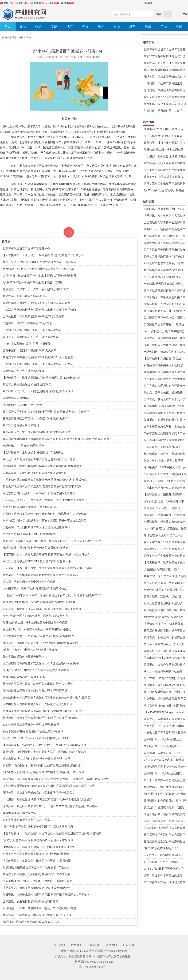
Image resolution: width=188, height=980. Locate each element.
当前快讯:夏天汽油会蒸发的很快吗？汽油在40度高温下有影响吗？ (164, 284)
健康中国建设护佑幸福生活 (19, 813)
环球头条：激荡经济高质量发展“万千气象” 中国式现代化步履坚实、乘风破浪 (50, 806)
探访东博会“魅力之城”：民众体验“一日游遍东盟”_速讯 (36, 759)
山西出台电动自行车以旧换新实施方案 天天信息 (164, 488)
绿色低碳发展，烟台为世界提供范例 (164, 814)
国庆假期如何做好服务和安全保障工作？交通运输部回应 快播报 (42, 663)
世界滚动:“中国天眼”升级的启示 (22, 405)
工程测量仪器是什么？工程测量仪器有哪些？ (164, 318)
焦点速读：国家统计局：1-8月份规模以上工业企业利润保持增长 (164, 111)
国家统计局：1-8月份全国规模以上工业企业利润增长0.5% (164, 774)
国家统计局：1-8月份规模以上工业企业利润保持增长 (164, 740)
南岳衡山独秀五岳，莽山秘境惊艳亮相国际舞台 (164, 311)
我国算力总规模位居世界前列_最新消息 (27, 384)
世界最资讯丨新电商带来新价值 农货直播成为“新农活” (36, 888)
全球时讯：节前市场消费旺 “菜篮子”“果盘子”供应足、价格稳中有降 (164, 209)
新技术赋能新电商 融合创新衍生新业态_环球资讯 (33, 731)
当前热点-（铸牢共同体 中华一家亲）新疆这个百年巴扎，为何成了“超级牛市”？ (52, 541)
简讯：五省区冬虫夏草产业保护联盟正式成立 (164, 184)
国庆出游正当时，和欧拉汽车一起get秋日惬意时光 (164, 658)
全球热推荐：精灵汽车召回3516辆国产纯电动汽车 (33, 316)
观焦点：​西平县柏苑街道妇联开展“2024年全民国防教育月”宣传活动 (164, 393)
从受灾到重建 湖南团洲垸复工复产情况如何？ (31, 507)
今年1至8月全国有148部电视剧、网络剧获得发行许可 (35, 616)
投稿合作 (94, 945)
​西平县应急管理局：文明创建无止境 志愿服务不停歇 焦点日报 (164, 583)
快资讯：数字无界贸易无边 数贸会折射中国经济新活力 (165, 733)
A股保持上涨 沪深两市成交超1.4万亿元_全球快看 (165, 474)
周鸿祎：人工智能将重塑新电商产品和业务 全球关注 (164, 230)
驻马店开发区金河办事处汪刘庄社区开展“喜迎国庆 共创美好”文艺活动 (46, 412)
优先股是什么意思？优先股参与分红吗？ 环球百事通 (35, 691)
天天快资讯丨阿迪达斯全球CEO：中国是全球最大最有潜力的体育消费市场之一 (164, 855)
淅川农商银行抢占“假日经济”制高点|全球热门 (164, 706)
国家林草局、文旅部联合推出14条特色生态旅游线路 (35, 473)
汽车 (132, 27)
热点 (38, 27)
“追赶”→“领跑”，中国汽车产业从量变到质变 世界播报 (36, 670)
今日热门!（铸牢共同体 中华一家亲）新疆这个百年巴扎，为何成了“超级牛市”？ (52, 595)
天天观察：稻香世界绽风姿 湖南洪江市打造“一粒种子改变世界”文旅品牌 (47, 799)
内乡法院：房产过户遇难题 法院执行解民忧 (165, 576)
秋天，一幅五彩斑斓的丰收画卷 (163, 671)
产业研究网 (96, 951)
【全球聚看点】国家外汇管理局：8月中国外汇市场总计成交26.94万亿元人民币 (164, 495)
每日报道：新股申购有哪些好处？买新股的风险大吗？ (164, 420)
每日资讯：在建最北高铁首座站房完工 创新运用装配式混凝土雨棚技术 (46, 895)
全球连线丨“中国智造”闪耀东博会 (23, 446)
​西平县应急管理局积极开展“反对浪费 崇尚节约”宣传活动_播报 (164, 604)
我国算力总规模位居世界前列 (21, 425)
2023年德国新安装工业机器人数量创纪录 (164, 883)
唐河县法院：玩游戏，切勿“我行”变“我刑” (162, 597)
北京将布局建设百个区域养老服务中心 (26, 248)
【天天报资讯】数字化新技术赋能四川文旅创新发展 (164, 563)
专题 (54, 27)
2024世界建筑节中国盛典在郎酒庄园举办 (28, 820)
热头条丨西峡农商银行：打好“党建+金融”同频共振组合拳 (164, 644)
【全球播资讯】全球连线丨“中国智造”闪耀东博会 (33, 453)
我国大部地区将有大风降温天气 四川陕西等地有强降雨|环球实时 (42, 487)
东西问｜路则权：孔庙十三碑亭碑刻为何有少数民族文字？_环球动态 (45, 514)
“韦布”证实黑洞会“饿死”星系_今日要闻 (27, 344)
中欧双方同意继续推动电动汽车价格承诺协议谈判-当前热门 (39, 310)
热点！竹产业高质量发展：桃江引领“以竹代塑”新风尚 (36, 854)
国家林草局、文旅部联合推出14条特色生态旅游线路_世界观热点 (42, 466)
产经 (164, 27)
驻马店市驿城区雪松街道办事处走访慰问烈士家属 (164, 631)
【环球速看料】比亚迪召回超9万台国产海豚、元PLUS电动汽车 (42, 378)
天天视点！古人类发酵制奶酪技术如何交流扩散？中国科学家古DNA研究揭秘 (165, 665)
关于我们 (59, 945)
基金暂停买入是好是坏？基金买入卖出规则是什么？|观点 (38, 684)
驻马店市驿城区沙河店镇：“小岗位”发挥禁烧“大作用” (36, 418)
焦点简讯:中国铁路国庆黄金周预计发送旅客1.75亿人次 (36, 867)
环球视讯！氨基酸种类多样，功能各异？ (164, 338)
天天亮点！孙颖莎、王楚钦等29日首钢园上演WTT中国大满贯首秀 (43, 500)
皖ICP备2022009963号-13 (94, 967)
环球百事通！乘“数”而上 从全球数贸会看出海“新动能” (36, 548)
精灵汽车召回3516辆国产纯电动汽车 (25, 296)
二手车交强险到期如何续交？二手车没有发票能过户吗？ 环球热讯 (164, 434)
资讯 (23, 27)
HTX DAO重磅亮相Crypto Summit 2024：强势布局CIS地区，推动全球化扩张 (164, 712)
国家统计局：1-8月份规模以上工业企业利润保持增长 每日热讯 (164, 746)
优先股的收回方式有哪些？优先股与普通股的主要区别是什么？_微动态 (46, 697)
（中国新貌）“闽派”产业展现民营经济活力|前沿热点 (35, 589)
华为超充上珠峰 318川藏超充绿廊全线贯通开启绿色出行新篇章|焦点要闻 (165, 481)
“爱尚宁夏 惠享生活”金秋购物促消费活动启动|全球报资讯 (38, 840)
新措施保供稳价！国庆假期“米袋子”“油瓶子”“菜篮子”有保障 (40, 718)
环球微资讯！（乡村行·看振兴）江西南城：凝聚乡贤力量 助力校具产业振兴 (165, 549)
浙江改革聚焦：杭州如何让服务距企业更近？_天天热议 (37, 861)
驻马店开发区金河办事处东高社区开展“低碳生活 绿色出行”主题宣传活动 (165, 835)
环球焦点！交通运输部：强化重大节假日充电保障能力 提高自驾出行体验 (165, 515)
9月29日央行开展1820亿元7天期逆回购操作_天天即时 (35, 738)
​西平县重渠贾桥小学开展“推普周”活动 (162, 277)
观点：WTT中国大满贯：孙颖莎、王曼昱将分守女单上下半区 (165, 177)
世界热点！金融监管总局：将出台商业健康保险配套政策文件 (40, 643)
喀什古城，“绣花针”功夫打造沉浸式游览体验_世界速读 (164, 678)
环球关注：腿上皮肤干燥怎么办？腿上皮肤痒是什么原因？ (39, 793)
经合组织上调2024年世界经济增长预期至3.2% (164, 685)
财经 (117, 27)
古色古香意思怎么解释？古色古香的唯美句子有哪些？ (164, 427)
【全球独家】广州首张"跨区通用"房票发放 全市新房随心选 (162, 359)
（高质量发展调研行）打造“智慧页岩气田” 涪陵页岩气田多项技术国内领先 (49, 786)
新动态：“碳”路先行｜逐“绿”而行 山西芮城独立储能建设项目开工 (43, 765)
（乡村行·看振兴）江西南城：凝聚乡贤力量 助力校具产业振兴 (165, 529)
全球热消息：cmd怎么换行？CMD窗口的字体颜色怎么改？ (164, 352)
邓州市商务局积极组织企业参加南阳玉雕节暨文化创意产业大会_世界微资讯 (164, 170)
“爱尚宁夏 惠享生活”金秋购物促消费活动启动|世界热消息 (38, 827)
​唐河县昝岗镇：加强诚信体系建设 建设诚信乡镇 (164, 651)
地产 (70, 27)
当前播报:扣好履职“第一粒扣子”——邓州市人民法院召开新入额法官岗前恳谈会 (164, 570)
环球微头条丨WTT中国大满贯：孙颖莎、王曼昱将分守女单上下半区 (165, 468)
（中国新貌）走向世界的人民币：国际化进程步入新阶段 (37, 704)
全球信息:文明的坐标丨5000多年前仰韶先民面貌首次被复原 (39, 602)
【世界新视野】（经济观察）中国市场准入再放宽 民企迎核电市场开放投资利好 (52, 833)
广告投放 (129, 945)
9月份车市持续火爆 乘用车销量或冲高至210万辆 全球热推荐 (40, 276)
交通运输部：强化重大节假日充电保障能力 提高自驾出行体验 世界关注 (164, 522)
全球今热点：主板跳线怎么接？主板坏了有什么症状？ (164, 298)
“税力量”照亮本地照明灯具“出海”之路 (162, 848)
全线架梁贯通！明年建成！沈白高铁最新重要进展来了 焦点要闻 (164, 372)
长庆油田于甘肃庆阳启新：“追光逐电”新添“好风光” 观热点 (164, 808)
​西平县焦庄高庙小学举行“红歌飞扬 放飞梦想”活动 (164, 270)
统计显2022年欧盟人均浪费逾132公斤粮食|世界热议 (164, 440)
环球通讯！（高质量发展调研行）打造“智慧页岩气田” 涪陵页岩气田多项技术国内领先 (56, 779)
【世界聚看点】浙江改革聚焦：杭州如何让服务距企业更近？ (40, 847)
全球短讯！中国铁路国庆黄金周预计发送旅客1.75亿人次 (37, 915)
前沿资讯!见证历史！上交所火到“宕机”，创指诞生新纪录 (162, 508)
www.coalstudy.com (116, 951)
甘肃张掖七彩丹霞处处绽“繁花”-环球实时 (165, 801)
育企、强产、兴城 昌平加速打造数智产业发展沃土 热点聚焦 (40, 262)
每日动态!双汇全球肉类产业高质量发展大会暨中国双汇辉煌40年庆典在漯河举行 (164, 536)
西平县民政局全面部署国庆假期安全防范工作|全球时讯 (164, 250)
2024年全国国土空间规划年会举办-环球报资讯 (31, 725)
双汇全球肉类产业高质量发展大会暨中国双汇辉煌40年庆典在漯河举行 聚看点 (164, 97)
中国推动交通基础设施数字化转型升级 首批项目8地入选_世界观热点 (45, 480)
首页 (7, 27)
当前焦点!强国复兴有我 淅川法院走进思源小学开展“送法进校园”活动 (164, 590)
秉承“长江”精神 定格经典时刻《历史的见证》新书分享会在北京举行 (45, 521)
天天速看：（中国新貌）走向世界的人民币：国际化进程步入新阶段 (44, 752)
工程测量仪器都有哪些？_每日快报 (164, 325)
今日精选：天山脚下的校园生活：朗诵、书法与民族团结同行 (40, 908)
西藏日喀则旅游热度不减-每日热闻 (24, 677)
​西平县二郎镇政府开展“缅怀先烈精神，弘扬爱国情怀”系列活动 (164, 257)
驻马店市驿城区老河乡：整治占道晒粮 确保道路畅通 (164, 692)
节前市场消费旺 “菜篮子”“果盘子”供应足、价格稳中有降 (37, 881)
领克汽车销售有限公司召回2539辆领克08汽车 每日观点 (36, 303)
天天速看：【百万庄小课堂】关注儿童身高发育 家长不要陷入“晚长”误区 (47, 568)
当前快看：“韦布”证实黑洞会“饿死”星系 (27, 323)
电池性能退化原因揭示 (17, 398)
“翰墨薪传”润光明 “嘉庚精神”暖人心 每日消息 (31, 922)
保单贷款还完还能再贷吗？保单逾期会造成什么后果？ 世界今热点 (164, 291)
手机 (185, 14)
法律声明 (111, 945)
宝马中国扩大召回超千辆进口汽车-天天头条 (30, 350)
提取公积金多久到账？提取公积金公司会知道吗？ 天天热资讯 (164, 345)
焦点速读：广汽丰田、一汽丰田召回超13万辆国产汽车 (36, 289)
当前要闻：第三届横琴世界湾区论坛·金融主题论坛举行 (36, 527)
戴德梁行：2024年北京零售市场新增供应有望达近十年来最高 (40, 575)
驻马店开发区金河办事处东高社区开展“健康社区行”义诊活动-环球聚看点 (165, 842)
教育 (101, 27)
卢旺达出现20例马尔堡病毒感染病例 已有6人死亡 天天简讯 (39, 459)
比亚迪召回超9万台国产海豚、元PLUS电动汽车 (32, 330)
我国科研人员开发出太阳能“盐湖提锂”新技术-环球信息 (36, 432)
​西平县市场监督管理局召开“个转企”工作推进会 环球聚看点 (164, 264)
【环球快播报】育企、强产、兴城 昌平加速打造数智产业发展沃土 (43, 255)
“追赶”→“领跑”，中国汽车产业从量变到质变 (30, 650)
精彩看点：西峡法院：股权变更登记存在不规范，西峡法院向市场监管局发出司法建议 (164, 638)
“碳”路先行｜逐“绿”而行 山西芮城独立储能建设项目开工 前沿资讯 (43, 772)
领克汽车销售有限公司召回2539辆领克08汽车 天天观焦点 (38, 357)
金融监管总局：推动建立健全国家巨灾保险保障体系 (164, 243)
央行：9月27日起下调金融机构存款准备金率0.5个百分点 (164, 869)
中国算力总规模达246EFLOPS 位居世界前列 (30, 534)
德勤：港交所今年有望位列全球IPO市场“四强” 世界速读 (163, 876)
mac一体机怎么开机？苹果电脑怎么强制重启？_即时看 (164, 332)
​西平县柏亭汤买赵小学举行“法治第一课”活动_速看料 (164, 406)
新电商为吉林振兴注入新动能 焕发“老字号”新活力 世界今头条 (163, 366)
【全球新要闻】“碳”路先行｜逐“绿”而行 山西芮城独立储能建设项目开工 (47, 745)
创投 (85, 27)
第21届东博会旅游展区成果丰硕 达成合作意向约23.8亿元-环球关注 (43, 711)
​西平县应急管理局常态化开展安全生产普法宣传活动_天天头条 (164, 386)
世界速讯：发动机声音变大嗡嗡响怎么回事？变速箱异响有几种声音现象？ (164, 216)
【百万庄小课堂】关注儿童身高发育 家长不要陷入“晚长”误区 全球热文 (46, 555)
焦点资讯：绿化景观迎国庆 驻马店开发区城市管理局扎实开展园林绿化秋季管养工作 (165, 104)
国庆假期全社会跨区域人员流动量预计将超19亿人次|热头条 (164, 828)
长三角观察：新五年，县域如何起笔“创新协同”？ (164, 454)
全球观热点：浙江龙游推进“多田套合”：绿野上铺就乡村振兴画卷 (164, 787)
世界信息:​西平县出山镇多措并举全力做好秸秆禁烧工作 (163, 624)
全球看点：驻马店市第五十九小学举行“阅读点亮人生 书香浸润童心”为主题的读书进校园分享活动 (164, 400)
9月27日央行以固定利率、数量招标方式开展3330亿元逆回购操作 (164, 191)
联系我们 (77, 945)
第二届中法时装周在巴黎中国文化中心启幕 (29, 582)
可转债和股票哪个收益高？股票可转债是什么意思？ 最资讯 (164, 413)
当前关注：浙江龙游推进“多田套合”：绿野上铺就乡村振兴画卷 (164, 726)
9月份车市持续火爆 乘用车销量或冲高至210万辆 (32, 282)
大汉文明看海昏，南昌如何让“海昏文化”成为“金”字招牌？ (38, 636)
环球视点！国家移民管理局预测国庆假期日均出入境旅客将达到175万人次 (164, 719)
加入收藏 (148, 3)
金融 (179, 27)
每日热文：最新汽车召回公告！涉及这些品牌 (30, 337)
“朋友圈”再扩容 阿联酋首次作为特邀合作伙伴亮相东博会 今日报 (165, 794)
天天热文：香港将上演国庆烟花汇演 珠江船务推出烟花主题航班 (42, 609)
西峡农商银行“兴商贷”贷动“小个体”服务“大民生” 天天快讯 (164, 617)
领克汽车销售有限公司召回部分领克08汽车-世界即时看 (36, 874)
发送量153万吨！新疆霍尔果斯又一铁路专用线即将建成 (37, 629)
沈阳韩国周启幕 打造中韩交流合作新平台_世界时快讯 (165, 767)
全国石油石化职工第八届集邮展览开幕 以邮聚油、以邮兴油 (164, 163)
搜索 (159, 14)
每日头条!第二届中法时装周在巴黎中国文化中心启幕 (35, 623)
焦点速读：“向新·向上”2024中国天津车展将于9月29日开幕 (38, 269)
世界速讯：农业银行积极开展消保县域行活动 (30, 901)
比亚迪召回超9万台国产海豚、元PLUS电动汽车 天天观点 (38, 364)
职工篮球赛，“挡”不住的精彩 (162, 862)
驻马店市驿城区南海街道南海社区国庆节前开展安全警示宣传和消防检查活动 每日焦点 (56, 439)
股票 (148, 27)
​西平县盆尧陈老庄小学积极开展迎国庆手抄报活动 (164, 610)
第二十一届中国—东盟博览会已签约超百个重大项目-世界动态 (164, 780)
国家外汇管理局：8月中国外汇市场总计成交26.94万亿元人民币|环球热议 (164, 502)
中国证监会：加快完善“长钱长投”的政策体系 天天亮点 (162, 447)
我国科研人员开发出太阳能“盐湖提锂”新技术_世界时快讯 (38, 391)
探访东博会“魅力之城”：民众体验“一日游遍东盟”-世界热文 (39, 493)
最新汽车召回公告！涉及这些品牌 (23, 371)
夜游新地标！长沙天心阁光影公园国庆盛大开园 (164, 304)
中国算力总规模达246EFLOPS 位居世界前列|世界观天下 (37, 561)
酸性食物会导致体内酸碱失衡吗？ (23, 657)
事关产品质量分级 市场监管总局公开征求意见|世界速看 (165, 821)
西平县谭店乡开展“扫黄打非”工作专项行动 (164, 236)
